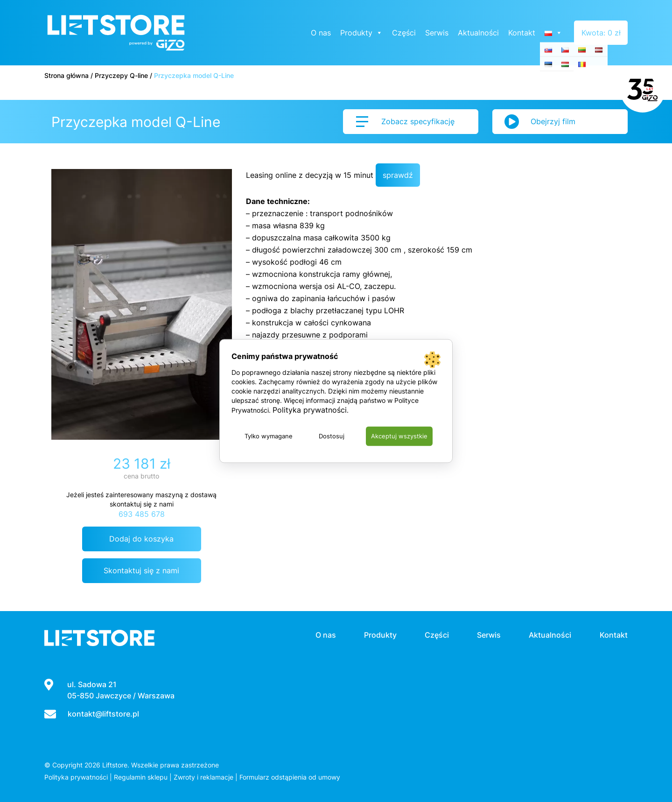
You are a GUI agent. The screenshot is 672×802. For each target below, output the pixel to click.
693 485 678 (142, 514)
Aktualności (479, 33)
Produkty (362, 33)
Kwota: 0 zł (601, 33)
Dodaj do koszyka (141, 539)
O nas (321, 33)
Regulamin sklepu (141, 777)
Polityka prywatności (76, 777)
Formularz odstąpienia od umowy (290, 777)
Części (404, 33)
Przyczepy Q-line (121, 75)
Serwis (437, 33)
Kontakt (522, 33)
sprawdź (398, 175)
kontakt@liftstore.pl (103, 714)
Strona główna (66, 75)
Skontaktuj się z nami (141, 570)
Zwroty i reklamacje (203, 777)
